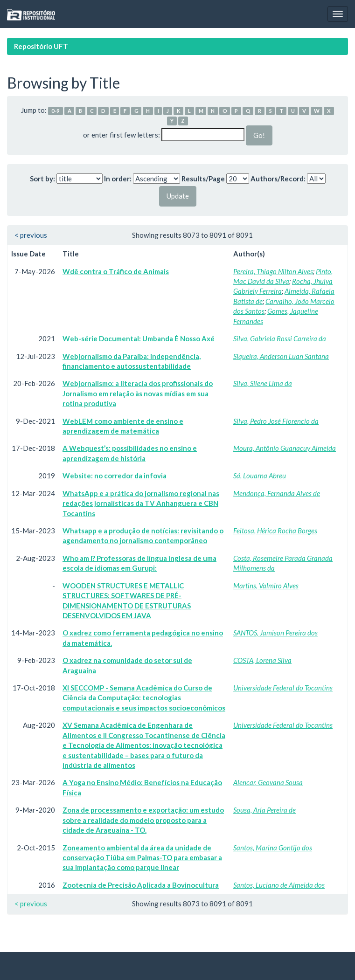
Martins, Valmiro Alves (266, 586)
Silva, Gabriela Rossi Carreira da (280, 338)
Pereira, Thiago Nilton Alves (273, 271)
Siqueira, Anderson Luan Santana (281, 356)
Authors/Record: (278, 179)
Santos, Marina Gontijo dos (273, 848)
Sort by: (42, 179)
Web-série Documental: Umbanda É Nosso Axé (139, 338)
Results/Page (203, 179)
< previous (31, 235)
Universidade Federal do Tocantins (283, 688)
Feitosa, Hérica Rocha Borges (275, 531)
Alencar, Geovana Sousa (268, 782)
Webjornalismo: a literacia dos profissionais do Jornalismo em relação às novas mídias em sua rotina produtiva (138, 393)
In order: (118, 179)
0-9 (56, 111)
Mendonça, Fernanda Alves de (277, 493)
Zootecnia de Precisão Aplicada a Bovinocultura (141, 885)
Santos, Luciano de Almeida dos (279, 885)
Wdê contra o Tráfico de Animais (116, 271)
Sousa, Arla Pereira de (265, 810)
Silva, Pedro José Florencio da (276, 421)
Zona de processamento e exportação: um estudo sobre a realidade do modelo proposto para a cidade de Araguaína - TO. (143, 820)
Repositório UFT (41, 46)
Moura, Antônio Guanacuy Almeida (285, 448)
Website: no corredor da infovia (115, 476)
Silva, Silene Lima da (263, 383)
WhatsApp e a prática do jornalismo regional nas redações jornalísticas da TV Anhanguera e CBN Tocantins (141, 503)
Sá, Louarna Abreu (260, 476)
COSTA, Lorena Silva (262, 660)
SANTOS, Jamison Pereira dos (275, 633)
